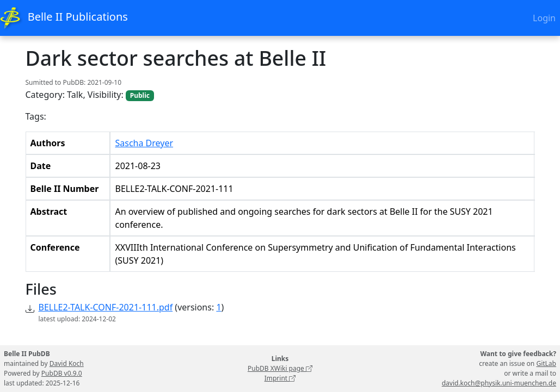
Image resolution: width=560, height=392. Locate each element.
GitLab (546, 363)
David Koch (67, 363)
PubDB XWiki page (280, 368)
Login (544, 18)
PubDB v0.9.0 (62, 373)
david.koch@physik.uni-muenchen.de (499, 383)
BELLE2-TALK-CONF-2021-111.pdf (106, 307)
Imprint (280, 378)
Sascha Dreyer (144, 143)
